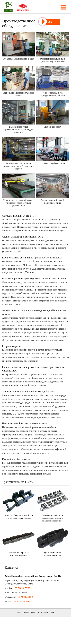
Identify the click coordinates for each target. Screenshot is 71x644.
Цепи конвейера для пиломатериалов (18, 554)
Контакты (11, 567)
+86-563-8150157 (22, 588)
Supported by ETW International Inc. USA (36, 612)
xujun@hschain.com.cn (23, 601)
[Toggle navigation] (63, 7)
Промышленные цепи (53, 518)
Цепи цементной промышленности (53, 554)
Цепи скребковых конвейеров (18, 516)
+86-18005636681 (25, 597)
